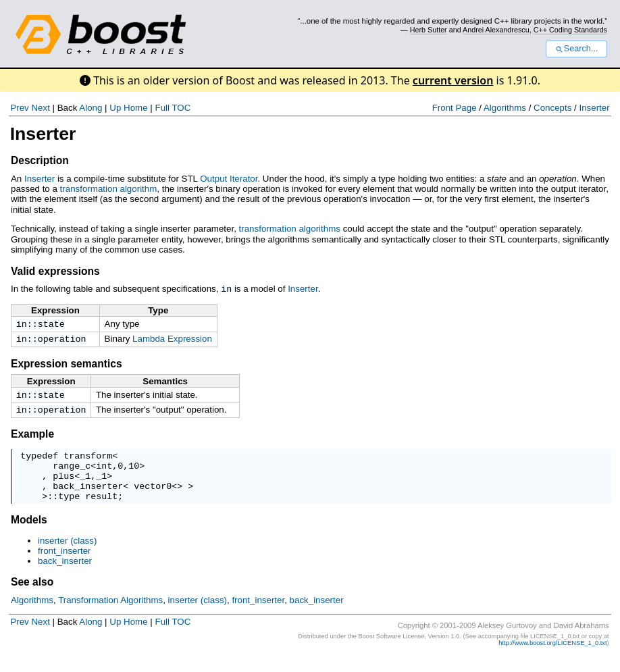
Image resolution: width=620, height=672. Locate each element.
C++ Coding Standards (570, 30)
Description (40, 160)
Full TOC (173, 108)
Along (91, 108)
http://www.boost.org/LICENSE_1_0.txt (552, 658)
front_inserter (64, 566)
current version (453, 80)
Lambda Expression (172, 339)
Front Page (455, 108)
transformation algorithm (109, 189)
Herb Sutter (429, 30)
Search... (576, 49)
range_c (72, 474)
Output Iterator (229, 179)
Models (29, 535)
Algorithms (505, 108)
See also (32, 597)
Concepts (552, 108)
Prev (19, 108)
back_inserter (88, 498)
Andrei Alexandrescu (496, 30)
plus (63, 486)
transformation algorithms (290, 229)
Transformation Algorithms (110, 615)
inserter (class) (67, 555)
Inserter (594, 108)
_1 (85, 486)
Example (32, 439)
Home (136, 108)
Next (40, 108)
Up (115, 108)
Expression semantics (67, 366)
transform (88, 462)
